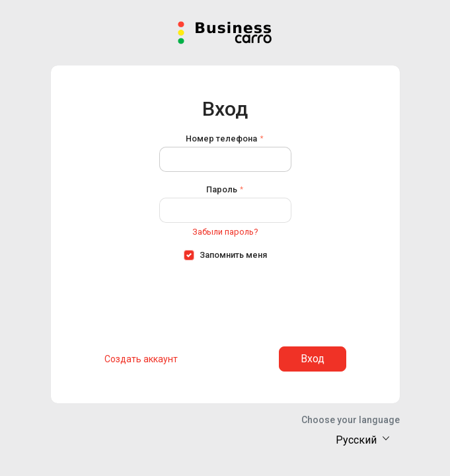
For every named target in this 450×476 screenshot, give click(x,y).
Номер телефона (221, 139)
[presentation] (225, 299)
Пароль (222, 189)
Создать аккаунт (141, 359)
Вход (313, 359)
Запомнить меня (233, 255)
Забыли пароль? (225, 232)
